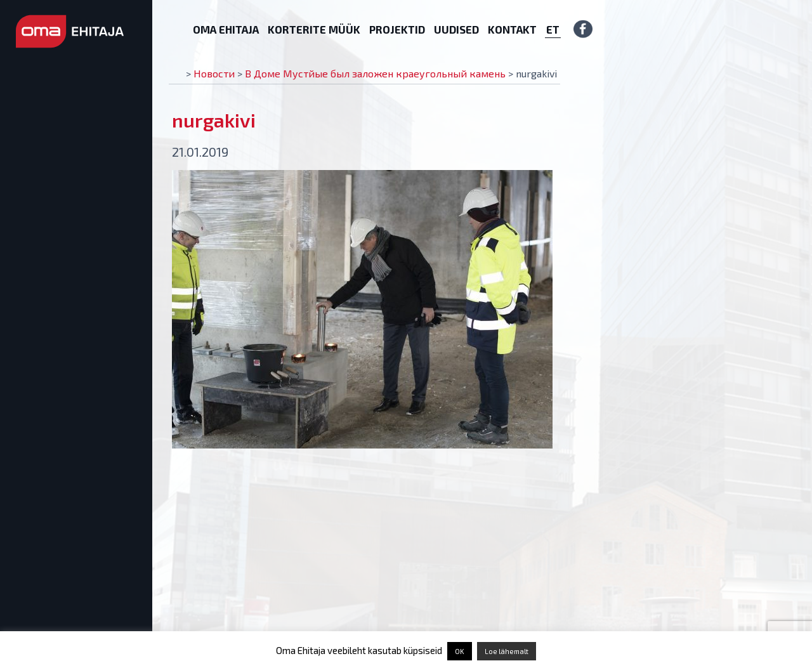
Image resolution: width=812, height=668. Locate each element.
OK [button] (460, 651)
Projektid (397, 29)
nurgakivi (214, 120)
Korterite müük (314, 29)
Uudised (456, 29)
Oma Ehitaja (226, 29)
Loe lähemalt (507, 651)
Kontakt (512, 29)
